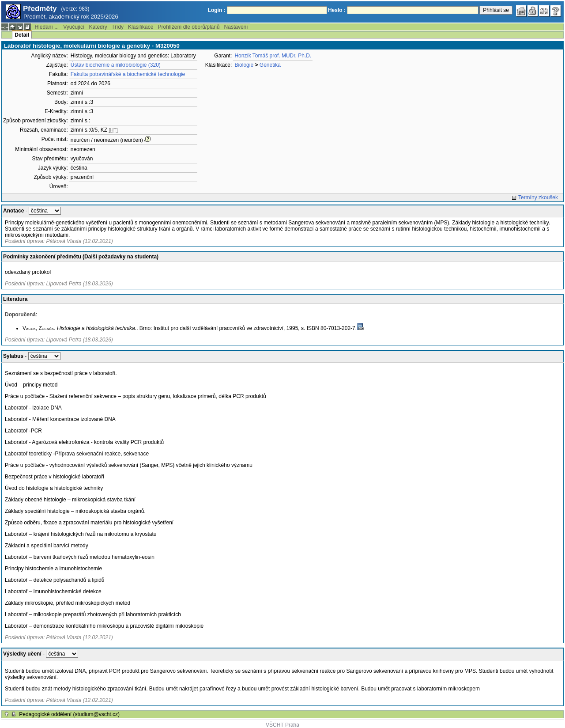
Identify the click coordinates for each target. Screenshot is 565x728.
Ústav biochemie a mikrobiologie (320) (116, 65)
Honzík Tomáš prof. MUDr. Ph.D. (273, 56)
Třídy (118, 27)
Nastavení (236, 27)
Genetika (270, 65)
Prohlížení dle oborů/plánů (188, 27)
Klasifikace (141, 27)
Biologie (244, 65)
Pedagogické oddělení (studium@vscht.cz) (69, 714)
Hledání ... (47, 27)
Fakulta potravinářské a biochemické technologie (128, 74)
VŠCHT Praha (282, 725)
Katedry (98, 27)
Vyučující (74, 27)
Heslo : (337, 10)
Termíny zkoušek (538, 197)
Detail (22, 35)
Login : (217, 10)
